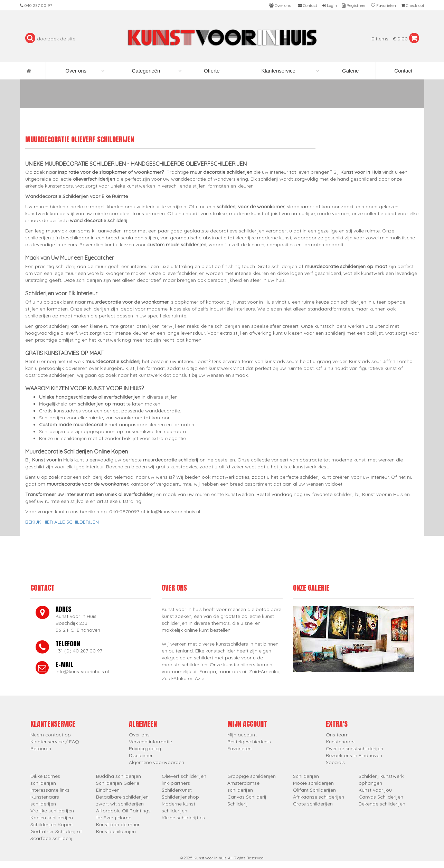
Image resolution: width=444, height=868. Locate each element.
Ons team (337, 735)
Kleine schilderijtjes (183, 818)
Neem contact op (51, 735)
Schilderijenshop (180, 797)
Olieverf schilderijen (184, 776)
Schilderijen (306, 776)
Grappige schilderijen (252, 776)
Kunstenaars (340, 742)
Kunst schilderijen (116, 831)
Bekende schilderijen (382, 804)
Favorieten (239, 748)
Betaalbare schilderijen (122, 797)
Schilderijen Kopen (51, 824)
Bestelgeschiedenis (249, 742)
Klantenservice (290, 71)
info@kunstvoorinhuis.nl (82, 671)
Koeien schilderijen (52, 818)
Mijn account (242, 735)
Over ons (85, 71)
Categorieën (157, 71)
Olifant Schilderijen (314, 790)
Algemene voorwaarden (157, 762)
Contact (403, 71)
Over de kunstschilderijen (355, 748)
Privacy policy (145, 748)
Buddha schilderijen (119, 776)
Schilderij (238, 804)
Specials (335, 762)
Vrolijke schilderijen (52, 811)
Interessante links (50, 790)
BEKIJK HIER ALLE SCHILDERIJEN (62, 522)
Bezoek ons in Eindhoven (354, 755)
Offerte (211, 71)
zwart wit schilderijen (120, 804)
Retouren (41, 748)
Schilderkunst (177, 790)
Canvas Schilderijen (381, 797)
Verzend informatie (150, 742)
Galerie (350, 71)
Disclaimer (141, 755)
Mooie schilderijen (313, 783)
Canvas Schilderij (247, 797)
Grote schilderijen (313, 804)
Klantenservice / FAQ (55, 742)
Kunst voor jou (375, 790)
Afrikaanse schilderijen (319, 797)
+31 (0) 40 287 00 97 (79, 651)
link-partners (176, 783)
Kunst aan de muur (118, 824)
